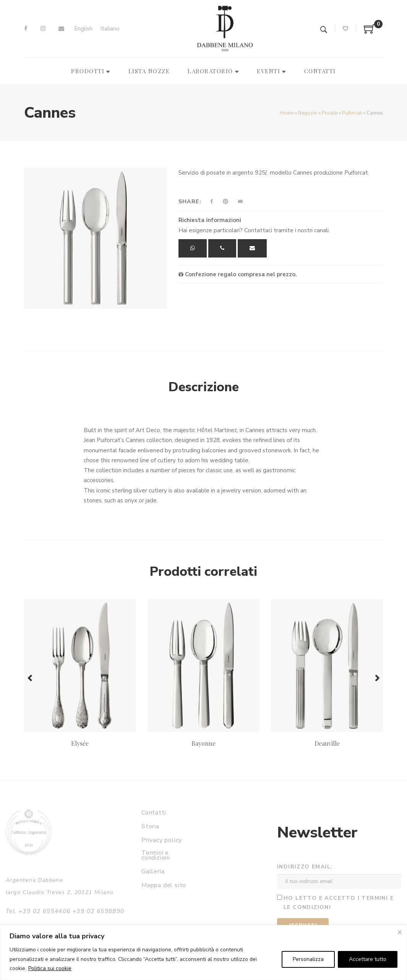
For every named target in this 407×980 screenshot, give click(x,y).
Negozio (308, 113)
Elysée (80, 743)
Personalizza (308, 959)
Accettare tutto (368, 959)
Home (287, 113)
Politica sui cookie (50, 968)
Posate (330, 113)
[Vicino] (400, 932)
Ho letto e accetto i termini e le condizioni (339, 903)
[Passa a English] (83, 29)
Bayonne (203, 743)
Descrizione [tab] (204, 387)
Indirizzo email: (305, 867)
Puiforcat (352, 113)
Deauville (327, 743)
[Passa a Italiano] (110, 29)
